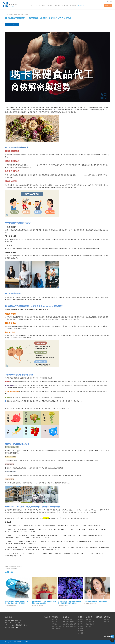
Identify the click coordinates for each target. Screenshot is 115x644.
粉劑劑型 (54, 624)
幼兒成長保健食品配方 (70, 626)
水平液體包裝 (90, 622)
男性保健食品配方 (68, 622)
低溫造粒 (89, 626)
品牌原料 (81, 631)
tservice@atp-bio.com (15, 627)
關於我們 (34, 5)
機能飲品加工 (90, 624)
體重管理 (81, 626)
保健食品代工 (20, 510)
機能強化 (81, 629)
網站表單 (46, 518)
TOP (112, 641)
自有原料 (81, 633)
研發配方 (50, 5)
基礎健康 (81, 620)
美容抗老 (81, 624)
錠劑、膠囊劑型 (56, 629)
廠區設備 (89, 620)
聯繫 (68, 408)
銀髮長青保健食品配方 (70, 624)
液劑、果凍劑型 (56, 626)
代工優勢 (42, 5)
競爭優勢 (54, 622)
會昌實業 (8, 510)
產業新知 (106, 622)
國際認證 (73, 5)
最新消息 (81, 5)
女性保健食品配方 (68, 620)
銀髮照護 (81, 622)
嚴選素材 (57, 5)
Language (109, 1)
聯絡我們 (108, 5)
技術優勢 (65, 5)
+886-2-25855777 (14, 623)
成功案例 (54, 620)
